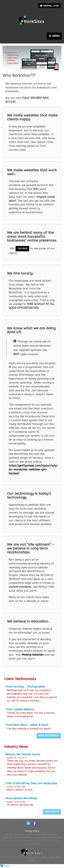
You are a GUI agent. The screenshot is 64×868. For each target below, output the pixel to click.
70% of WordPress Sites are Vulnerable (31, 783)
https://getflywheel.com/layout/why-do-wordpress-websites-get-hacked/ (34, 469)
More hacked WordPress (21, 798)
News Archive (52, 812)
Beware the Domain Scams (23, 754)
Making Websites (33, 655)
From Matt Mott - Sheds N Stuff (27, 725)
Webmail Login (49, 6)
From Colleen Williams (20, 709)
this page (22, 249)
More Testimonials (49, 736)
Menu (54, 36)
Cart (5, 866)
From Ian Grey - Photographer (25, 687)
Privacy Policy (32, 831)
